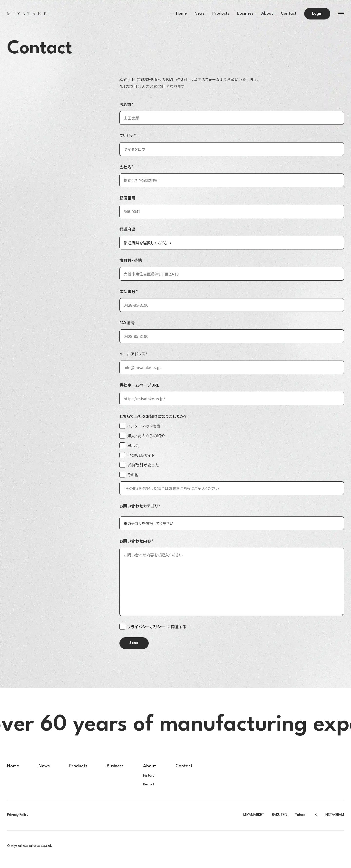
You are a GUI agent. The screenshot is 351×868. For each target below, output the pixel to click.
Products (221, 14)
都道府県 (128, 229)
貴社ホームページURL (139, 385)
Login (317, 14)
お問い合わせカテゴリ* (140, 506)
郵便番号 (128, 198)
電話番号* (129, 291)
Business (245, 14)
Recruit (149, 785)
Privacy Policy (18, 815)
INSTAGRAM (334, 815)
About (267, 14)
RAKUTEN (280, 815)
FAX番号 (127, 323)
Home (181, 14)
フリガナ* (128, 135)
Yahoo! (301, 815)
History (149, 776)
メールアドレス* (133, 354)
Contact (289, 14)
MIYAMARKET (254, 815)
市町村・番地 (131, 260)
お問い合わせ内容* (136, 541)
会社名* (127, 167)
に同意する (153, 627)
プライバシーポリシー (146, 627)
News (200, 14)
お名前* (127, 104)
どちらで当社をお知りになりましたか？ (153, 416)
